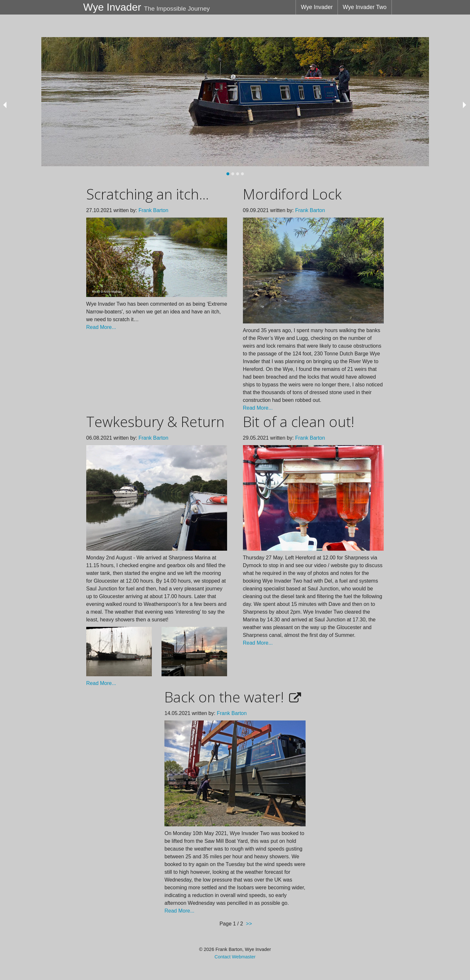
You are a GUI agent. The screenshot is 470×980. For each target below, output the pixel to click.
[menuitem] (317, 7)
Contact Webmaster (235, 957)
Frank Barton (153, 210)
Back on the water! (224, 697)
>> (249, 924)
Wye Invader (317, 7)
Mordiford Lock (292, 194)
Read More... (101, 327)
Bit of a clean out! (299, 422)
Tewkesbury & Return (155, 422)
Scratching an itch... (147, 194)
